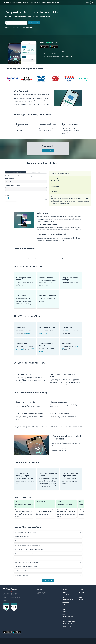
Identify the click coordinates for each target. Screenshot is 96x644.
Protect (49, 3)
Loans (39, 3)
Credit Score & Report (17, 3)
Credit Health (26, 3)
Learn (58, 3)
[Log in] (92, 3)
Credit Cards (33, 3)
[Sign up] (88, 3)
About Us (54, 3)
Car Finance (44, 3)
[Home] (6, 3)
